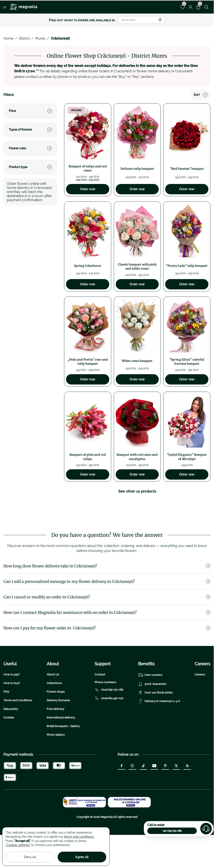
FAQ (6, 719)
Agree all (82, 857)
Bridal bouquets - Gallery (63, 753)
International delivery (61, 745)
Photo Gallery (56, 762)
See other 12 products (137, 491)
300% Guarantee (152, 711)
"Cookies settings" (18, 845)
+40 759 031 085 (172, 831)
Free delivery (55, 736)
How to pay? (12, 702)
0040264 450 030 (109, 726)
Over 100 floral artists (155, 720)
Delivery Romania (58, 728)
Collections (54, 710)
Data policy (11, 736)
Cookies (9, 745)
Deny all (30, 857)
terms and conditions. (79, 837)
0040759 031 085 (109, 717)
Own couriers (150, 702)
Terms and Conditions (18, 728)
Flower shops (56, 719)
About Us (53, 702)
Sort (201, 95)
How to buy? (12, 710)
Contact (100, 702)
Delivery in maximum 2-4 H (159, 729)
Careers (200, 702)
